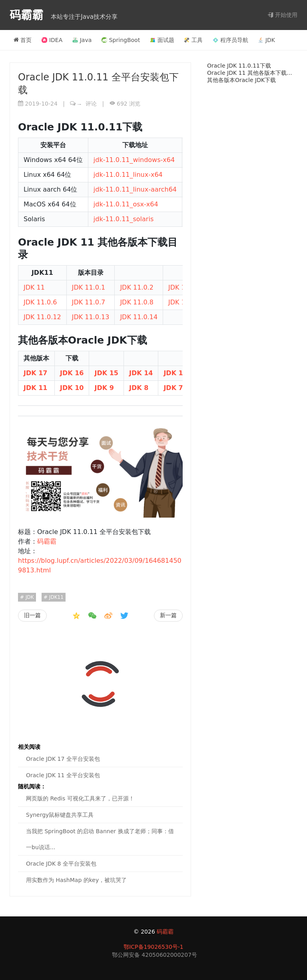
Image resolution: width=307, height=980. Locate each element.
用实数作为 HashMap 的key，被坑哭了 (76, 880)
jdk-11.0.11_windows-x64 (134, 160)
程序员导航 (230, 40)
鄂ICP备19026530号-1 (153, 947)
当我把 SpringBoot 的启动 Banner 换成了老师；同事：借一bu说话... (100, 839)
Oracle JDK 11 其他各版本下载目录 (252, 73)
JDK (266, 40)
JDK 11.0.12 (42, 317)
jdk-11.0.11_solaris (124, 219)
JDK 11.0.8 (137, 302)
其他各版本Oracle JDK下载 (241, 80)
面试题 (162, 40)
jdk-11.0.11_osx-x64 (126, 204)
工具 (193, 40)
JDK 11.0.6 (40, 302)
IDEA (52, 40)
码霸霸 (28, 15)
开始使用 (283, 15)
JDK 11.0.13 (91, 317)
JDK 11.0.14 (139, 317)
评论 (87, 104)
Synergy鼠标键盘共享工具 (60, 815)
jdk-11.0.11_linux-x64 (128, 175)
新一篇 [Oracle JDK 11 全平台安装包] (168, 615)
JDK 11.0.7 (89, 302)
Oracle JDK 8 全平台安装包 (61, 864)
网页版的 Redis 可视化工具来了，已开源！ (80, 798)
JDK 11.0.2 (137, 287)
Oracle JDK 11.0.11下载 (239, 66)
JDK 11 (34, 287)
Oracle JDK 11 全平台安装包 (63, 775)
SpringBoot (121, 40)
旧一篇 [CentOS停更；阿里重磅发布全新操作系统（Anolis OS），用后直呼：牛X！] (32, 615)
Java (82, 40)
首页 (23, 40)
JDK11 (56, 597)
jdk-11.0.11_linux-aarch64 (135, 189)
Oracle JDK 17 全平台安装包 (63, 759)
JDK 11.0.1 (89, 287)
